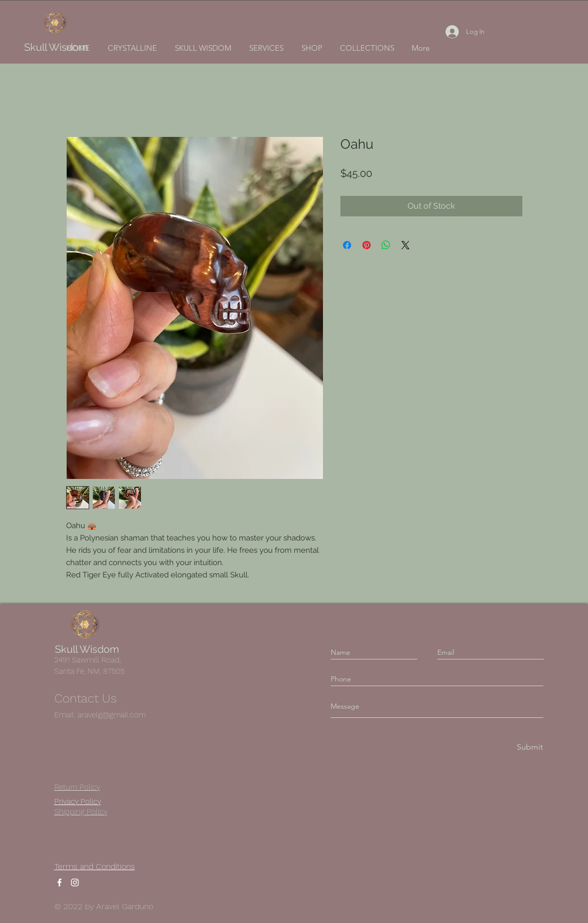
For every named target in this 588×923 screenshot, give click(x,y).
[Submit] (529, 747)
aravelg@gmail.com (111, 715)
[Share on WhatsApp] (386, 245)
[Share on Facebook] (347, 245)
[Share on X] (405, 245)
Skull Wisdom (56, 47)
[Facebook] (59, 882)
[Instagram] (75, 882)
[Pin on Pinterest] (367, 245)
